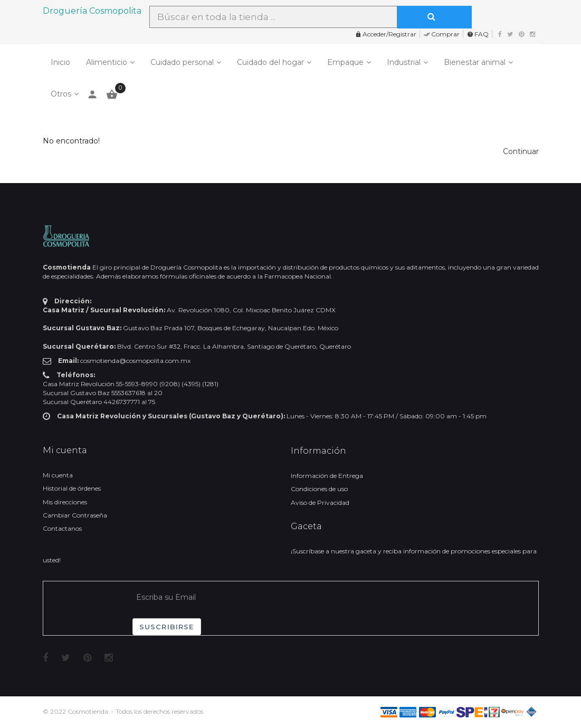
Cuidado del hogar (270, 62)
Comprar (442, 34)
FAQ (478, 34)
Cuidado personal (182, 62)
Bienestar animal (475, 62)
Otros (61, 94)
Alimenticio (107, 62)
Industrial (404, 62)
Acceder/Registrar (386, 34)
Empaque (345, 62)
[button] (521, 151)
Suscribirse (167, 627)
